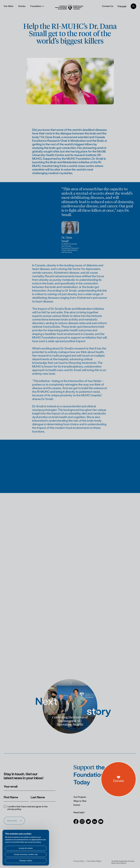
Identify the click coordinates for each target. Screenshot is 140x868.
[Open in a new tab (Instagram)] (82, 823)
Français (122, 6)
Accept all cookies (26, 848)
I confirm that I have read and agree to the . (27, 808)
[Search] (133, 6)
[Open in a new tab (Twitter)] (88, 823)
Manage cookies (26, 861)
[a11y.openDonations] (129, 786)
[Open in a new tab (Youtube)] (101, 823)
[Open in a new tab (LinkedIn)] (95, 823)
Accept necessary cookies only (26, 854)
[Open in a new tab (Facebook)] (76, 823)
